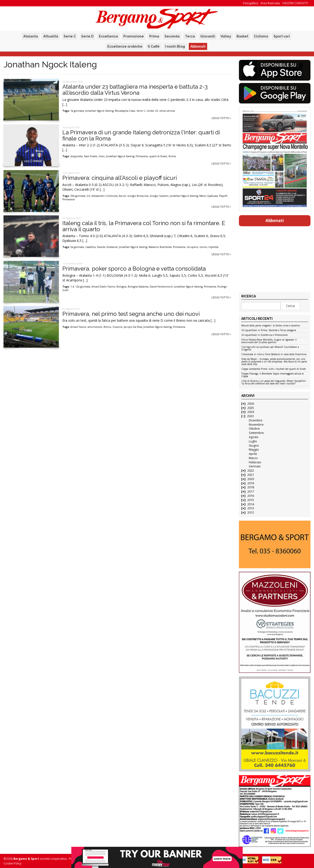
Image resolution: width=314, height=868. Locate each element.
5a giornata (77, 247)
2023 (250, 416)
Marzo (253, 458)
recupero (192, 247)
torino (203, 247)
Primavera (142, 156)
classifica (90, 247)
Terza (190, 36)
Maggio (254, 450)
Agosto (254, 437)
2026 (251, 404)
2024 (251, 412)
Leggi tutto (221, 118)
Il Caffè (154, 46)
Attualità (51, 36)
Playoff (223, 196)
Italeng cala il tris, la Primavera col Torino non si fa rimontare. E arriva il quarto (144, 226)
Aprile (253, 454)
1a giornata (77, 111)
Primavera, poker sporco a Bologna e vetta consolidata (134, 269)
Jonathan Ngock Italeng (99, 111)
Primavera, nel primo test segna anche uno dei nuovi (131, 314)
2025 (251, 408)
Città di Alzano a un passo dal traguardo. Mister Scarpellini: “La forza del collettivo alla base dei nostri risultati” (274, 382)
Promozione (134, 36)
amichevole (95, 327)
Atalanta (31, 36)
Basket (242, 36)
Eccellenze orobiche (125, 46)
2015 (251, 500)
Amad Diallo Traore (103, 287)
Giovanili (208, 36)
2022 (251, 471)
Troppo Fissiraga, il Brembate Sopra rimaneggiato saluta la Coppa (272, 375)
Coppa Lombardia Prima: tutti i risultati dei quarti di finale (274, 369)
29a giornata (78, 196)
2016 (251, 496)
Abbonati (198, 46)
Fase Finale (91, 156)
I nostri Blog (175, 46)
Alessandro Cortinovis (105, 196)
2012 (251, 512)
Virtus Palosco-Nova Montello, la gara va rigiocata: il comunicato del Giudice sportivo (269, 341)
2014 (251, 504)
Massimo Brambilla (160, 247)
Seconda (172, 36)
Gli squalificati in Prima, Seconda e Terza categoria (269, 330)
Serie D (87, 36)
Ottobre (254, 429)
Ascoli (122, 196)
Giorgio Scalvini (159, 196)
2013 (251, 508)
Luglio (253, 441)
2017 (251, 492)
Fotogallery (251, 3)
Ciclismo (261, 36)
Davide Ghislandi (107, 247)
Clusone (117, 327)
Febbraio (255, 462)
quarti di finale (158, 156)
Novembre (256, 425)
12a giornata (83, 287)
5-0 (88, 196)
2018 (251, 487)
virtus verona (167, 111)
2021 (251, 475)
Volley (226, 36)
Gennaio (255, 466)
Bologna (121, 287)
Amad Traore (78, 327)
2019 (251, 483)
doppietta (76, 156)
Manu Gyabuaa (209, 196)
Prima (154, 36)
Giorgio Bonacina (138, 196)
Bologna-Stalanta (138, 287)
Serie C (70, 36)
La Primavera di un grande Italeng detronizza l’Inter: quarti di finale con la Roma (141, 135)
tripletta (213, 247)
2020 (251, 479)
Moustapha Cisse (125, 111)
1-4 (72, 287)
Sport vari (282, 36)
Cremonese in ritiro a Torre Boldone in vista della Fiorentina (274, 354)
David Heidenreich (161, 287)
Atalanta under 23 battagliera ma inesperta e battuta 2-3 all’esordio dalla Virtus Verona (135, 90)
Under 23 (152, 111)
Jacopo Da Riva (133, 327)
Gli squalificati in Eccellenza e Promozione (264, 335)
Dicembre (256, 420)
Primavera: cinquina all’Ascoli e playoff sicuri (120, 178)
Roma (172, 156)
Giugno (254, 446)
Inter (102, 156)
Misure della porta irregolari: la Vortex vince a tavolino (271, 326)
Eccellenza (108, 36)
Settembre (256, 433)
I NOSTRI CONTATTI (295, 3)
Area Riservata (270, 3)
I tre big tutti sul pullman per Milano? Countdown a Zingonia (270, 348)
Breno (107, 327)
